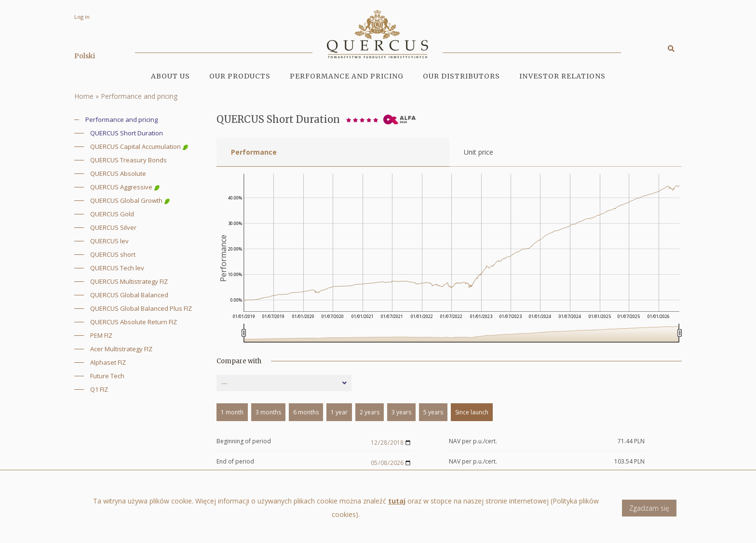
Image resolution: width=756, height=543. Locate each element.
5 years (433, 412)
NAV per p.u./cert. (473, 442)
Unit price (479, 152)
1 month (232, 412)
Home (84, 96)
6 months (306, 412)
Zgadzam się (649, 508)
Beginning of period (244, 442)
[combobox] (284, 383)
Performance (254, 152)
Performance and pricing (347, 76)
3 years (401, 412)
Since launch (472, 412)
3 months (268, 412)
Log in (82, 17)
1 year (339, 412)
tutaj (397, 501)
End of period (235, 462)
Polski (85, 56)
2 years (370, 412)
